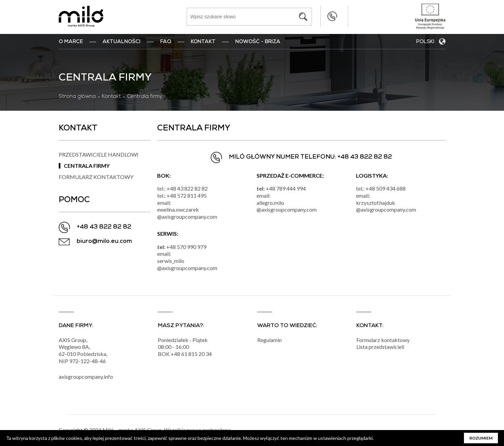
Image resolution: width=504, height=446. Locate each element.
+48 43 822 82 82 (319, 16)
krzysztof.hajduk (376, 203)
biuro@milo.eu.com (104, 242)
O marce (71, 42)
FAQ (166, 42)
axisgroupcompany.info (86, 377)
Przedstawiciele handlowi (99, 154)
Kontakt (203, 42)
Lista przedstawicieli (380, 347)
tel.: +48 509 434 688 (381, 188)
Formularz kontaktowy (96, 177)
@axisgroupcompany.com (187, 217)
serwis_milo (171, 261)
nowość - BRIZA (258, 42)
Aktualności (122, 42)
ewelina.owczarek (178, 209)
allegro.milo (270, 203)
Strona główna (77, 97)
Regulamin (269, 340)
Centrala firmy (87, 166)
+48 (176, 354)
